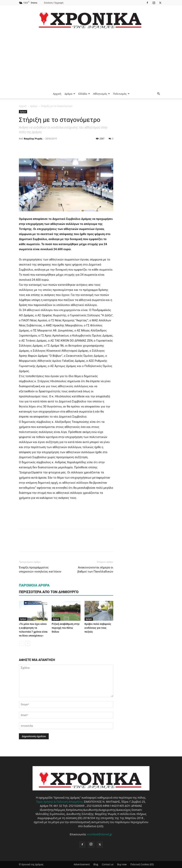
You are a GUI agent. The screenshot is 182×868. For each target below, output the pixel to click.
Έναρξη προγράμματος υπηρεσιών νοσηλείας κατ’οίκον (40, 569)
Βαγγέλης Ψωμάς (33, 139)
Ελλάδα (84, 94)
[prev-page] (21, 643)
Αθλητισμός (102, 94)
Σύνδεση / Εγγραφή (54, 3)
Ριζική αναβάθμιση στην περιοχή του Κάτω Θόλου (66, 628)
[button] (158, 94)
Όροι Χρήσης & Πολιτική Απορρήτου (60, 802)
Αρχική (57, 94)
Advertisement (82, 864)
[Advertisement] (91, 60)
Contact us (108, 864)
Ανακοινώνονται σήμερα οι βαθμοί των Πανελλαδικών (95, 569)
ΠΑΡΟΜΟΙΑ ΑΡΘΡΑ (34, 585)
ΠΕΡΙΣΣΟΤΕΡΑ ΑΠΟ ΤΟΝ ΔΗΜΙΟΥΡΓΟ (49, 592)
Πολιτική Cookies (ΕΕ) (142, 864)
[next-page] (28, 643)
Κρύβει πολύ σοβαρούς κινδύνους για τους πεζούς (98, 628)
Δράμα (70, 94)
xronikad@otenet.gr (100, 834)
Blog (96, 864)
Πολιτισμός (121, 94)
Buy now (122, 864)
